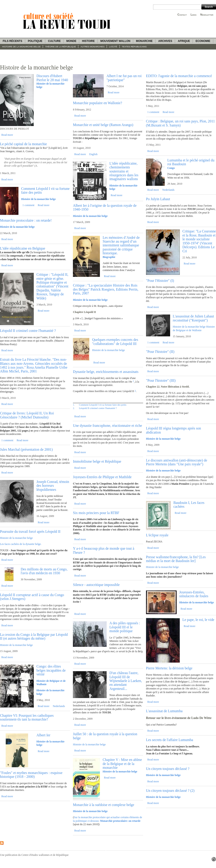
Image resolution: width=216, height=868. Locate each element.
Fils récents (12, 41)
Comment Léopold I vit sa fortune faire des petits (103, 405)
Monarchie (144, 41)
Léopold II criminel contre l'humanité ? (28, 331)
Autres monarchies (93, 47)
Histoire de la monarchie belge (21, 47)
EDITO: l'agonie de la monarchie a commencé (179, 76)
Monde (71, 41)
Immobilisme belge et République (97, 461)
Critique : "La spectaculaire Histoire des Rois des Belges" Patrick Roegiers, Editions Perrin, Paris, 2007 (106, 289)
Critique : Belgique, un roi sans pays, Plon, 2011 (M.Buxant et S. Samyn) (180, 123)
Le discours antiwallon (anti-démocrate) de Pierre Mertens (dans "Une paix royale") (177, 462)
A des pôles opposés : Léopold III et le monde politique (125, 627)
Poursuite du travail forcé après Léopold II (30, 532)
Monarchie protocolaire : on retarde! (26, 220)
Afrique (184, 41)
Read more (7, 135)
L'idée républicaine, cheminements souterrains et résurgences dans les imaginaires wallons (124, 171)
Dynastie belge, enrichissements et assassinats (106, 372)
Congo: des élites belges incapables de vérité (51, 670)
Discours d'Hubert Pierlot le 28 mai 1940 (52, 78)
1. (74, 405)
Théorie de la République (61, 47)
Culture (54, 41)
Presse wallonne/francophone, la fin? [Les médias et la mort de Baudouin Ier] (176, 559)
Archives (165, 41)
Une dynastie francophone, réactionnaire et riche (107, 426)
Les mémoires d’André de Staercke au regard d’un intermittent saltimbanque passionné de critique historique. (121, 245)
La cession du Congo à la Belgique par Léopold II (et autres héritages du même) (34, 636)
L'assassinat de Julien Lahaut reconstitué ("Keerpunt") (193, 318)
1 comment (28, 205)
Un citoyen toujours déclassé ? (168, 769)
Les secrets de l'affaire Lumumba (170, 740)
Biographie (109, 257)
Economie (203, 41)
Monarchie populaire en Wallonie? (97, 103)
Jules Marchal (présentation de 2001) (26, 449)
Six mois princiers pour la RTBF (96, 513)
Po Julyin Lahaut (158, 199)
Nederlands (59, 706)
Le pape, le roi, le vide (198, 620)
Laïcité (113, 47)
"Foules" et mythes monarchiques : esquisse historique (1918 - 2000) (31, 775)
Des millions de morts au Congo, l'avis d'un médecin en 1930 (44, 571)
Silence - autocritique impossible (96, 585)
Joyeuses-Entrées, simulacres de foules (194, 594)
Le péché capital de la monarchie (23, 144)
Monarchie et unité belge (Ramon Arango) (103, 125)
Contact (182, 15)
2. (74, 408)
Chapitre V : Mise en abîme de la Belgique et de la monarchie (122, 764)
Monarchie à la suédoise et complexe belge (103, 805)
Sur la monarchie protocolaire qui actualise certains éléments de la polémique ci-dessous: (107, 819)
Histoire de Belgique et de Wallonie (194, 328)
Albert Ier (43, 735)
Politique (35, 41)
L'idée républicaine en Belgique (23, 248)
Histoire (88, 41)
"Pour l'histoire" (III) (161, 380)
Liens (193, 15)
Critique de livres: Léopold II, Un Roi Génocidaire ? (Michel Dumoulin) (27, 415)
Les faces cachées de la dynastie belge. (21, 544)
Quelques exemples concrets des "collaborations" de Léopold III (115, 342)
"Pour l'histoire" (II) (160, 352)
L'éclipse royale (157, 535)
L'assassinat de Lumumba (164, 711)
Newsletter (207, 15)
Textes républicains (134, 47)
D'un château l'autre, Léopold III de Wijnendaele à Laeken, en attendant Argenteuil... (126, 681)
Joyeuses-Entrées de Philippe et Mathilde (102, 477)
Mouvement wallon (115, 41)
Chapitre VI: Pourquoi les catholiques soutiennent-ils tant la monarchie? (27, 717)
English (93, 154)
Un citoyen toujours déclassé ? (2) (170, 791)
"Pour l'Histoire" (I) (160, 281)
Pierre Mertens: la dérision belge (169, 668)
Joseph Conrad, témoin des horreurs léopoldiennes (53, 486)
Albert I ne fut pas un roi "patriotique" (124, 78)
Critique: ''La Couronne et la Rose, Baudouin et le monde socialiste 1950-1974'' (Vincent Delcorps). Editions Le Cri (199, 241)
